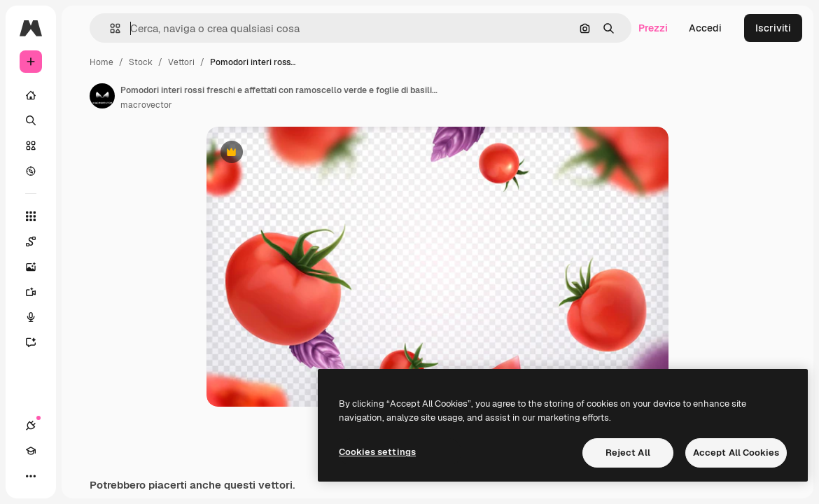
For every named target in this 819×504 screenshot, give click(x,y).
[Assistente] (38, 342)
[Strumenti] (31, 216)
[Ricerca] (31, 120)
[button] (110, 28)
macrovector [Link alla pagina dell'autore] (146, 105)
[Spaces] (38, 241)
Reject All (628, 453)
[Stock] (31, 146)
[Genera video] (38, 292)
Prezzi (653, 28)
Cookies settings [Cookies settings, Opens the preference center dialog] (377, 452)
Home (101, 62)
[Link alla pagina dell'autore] (102, 96)
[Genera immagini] (38, 267)
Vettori (181, 62)
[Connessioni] (31, 426)
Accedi (705, 28)
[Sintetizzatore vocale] (38, 317)
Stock (141, 62)
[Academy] (31, 451)
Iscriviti (773, 28)
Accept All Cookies (736, 453)
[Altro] (31, 476)
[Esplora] (31, 171)
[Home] (31, 95)
